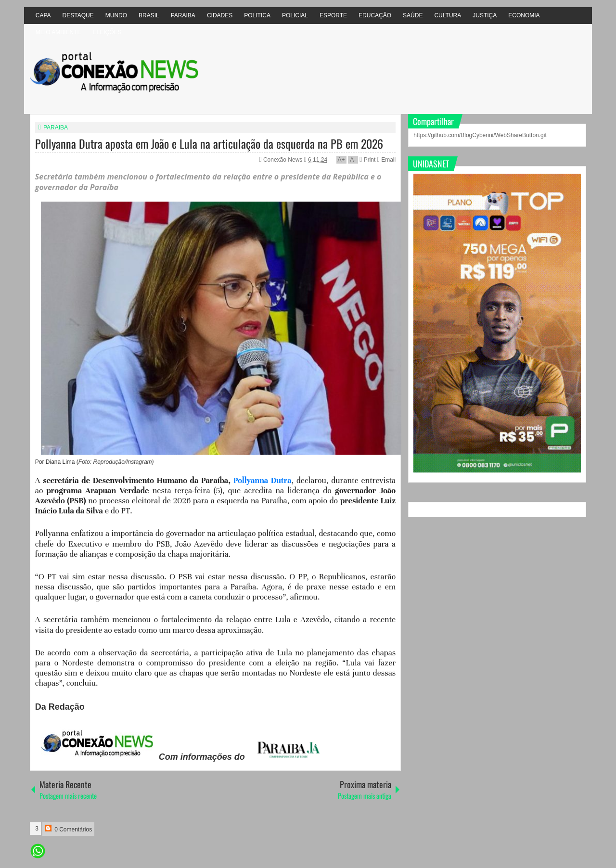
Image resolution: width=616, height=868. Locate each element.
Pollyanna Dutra (263, 480)
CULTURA (448, 15)
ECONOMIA (524, 15)
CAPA (43, 15)
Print (367, 160)
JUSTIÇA (485, 15)
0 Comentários (68, 829)
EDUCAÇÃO (375, 15)
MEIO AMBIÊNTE (58, 32)
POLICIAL (295, 15)
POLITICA (257, 15)
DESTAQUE (78, 15)
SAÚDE (413, 15)
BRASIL (149, 15)
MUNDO (116, 15)
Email (386, 160)
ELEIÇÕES (107, 32)
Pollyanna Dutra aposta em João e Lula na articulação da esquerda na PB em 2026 (209, 143)
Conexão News (284, 160)
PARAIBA (183, 15)
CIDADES (220, 15)
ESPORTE (333, 15)
